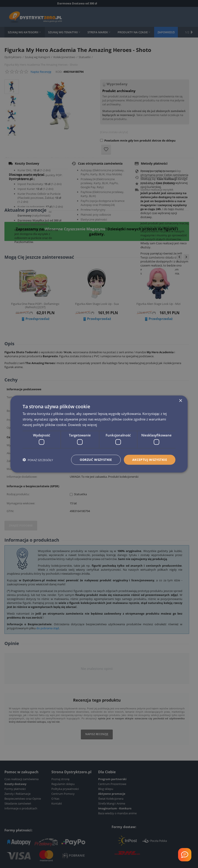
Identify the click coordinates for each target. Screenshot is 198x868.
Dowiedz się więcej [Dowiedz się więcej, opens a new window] (82, 424)
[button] (38, 460)
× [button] (180, 401)
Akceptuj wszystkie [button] (150, 460)
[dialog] (99, 434)
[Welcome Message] (185, 855)
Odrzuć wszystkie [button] (96, 460)
